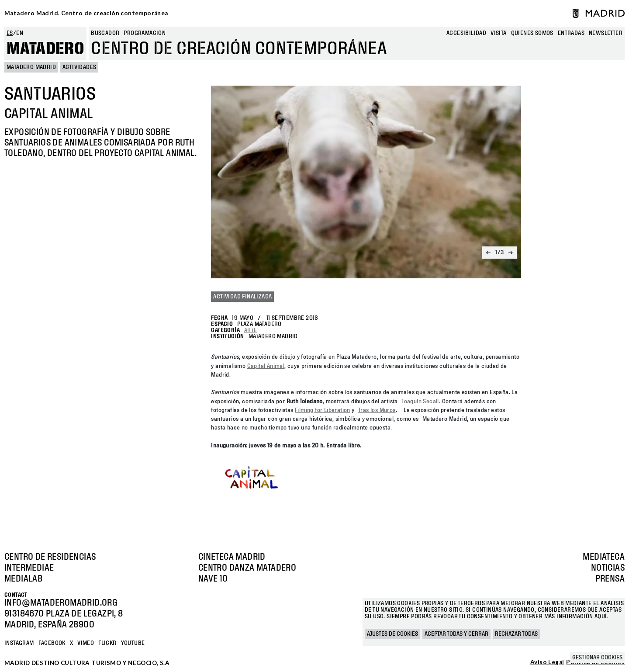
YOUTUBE (133, 643)
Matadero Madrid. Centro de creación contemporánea (86, 13)
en (20, 33)
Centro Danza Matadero (247, 568)
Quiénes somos (532, 33)
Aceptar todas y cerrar (456, 634)
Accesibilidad (466, 33)
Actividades (79, 67)
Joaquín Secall (420, 402)
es (10, 33)
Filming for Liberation (323, 410)
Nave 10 (213, 579)
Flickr (107, 643)
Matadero (45, 49)
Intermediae (29, 568)
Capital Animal (266, 366)
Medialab (23, 579)
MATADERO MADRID (31, 67)
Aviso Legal (547, 662)
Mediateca (604, 557)
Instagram (19, 643)
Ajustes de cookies (392, 634)
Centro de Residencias (50, 557)
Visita (498, 33)
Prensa (610, 579)
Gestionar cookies (597, 658)
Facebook (52, 643)
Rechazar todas (516, 634)
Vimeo (86, 643)
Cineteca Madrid (232, 557)
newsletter (606, 33)
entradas (571, 33)
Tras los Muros (377, 410)
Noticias (608, 568)
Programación (145, 33)
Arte (251, 330)
